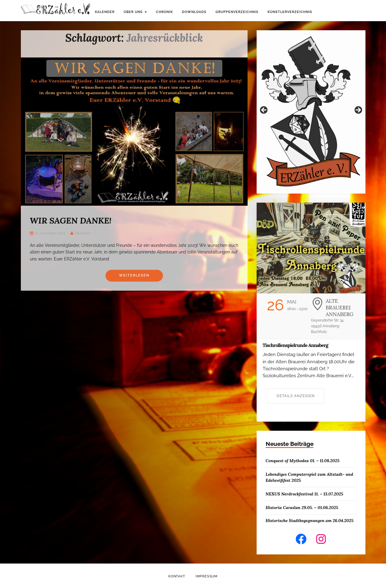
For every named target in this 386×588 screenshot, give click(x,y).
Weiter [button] (358, 110)
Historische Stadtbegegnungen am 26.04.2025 (310, 521)
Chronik (164, 12)
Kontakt (177, 576)
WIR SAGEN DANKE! (71, 220)
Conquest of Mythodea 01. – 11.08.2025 (303, 461)
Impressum (207, 576)
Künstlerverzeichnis (290, 12)
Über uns (135, 12)
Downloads (194, 12)
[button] (332, 221)
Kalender (105, 12)
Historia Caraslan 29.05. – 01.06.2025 (302, 508)
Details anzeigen (296, 396)
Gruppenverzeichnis (237, 12)
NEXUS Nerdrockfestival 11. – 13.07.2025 (305, 494)
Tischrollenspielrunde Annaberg (295, 345)
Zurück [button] (264, 110)
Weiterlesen (134, 275)
